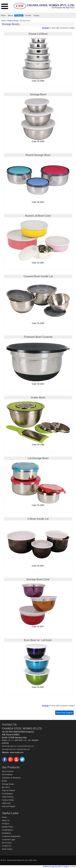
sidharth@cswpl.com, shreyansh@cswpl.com (18, 746)
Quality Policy (8, 827)
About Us (6, 820)
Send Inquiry (7, 849)
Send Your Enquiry (64, 713)
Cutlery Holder (8, 800)
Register (46, 28)
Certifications (7, 830)
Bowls (4, 781)
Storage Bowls (8, 784)
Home (3, 15)
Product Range (13, 21)
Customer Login (9, 839)
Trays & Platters (9, 790)
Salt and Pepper (9, 806)
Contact (28, 15)
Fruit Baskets (7, 794)
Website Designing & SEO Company (56, 867)
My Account (7, 843)
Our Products (11, 767)
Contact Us (7, 846)
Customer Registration (11, 836)
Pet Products (7, 775)
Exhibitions (6, 833)
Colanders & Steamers (11, 778)
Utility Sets (6, 803)
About (10, 15)
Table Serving (8, 797)
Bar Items (6, 787)
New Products (8, 771)
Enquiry (36, 15)
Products (19, 15)
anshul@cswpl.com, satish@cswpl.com (16, 749)
